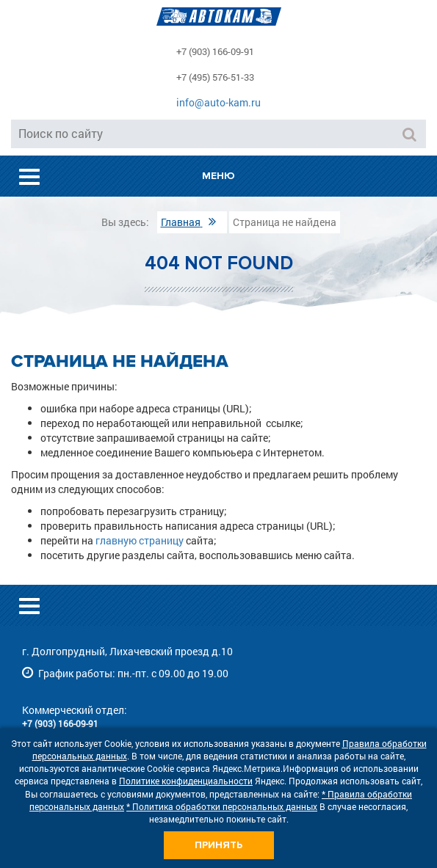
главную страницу (140, 540)
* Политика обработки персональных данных (222, 806)
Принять (219, 845)
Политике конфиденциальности (186, 781)
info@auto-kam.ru (219, 102)
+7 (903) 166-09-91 (215, 51)
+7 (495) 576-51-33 (215, 77)
